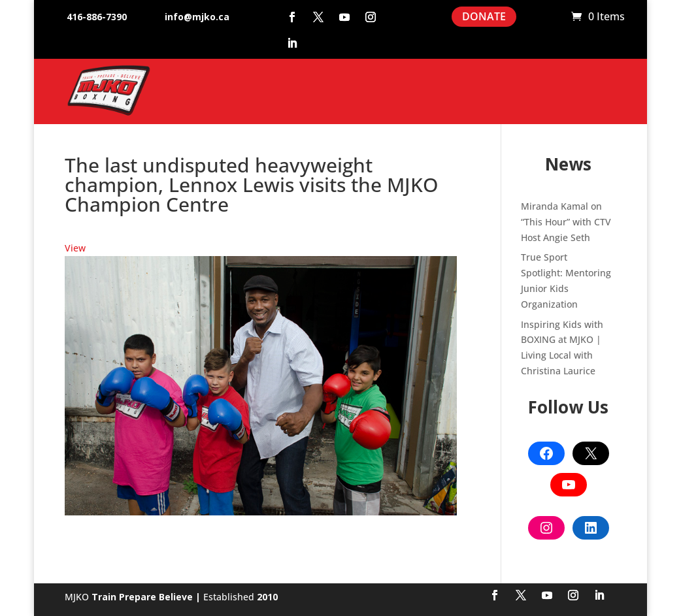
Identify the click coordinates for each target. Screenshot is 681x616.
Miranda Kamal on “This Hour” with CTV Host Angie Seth (566, 222)
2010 (267, 597)
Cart (555, 17)
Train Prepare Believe (142, 597)
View (75, 248)
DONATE (484, 16)
